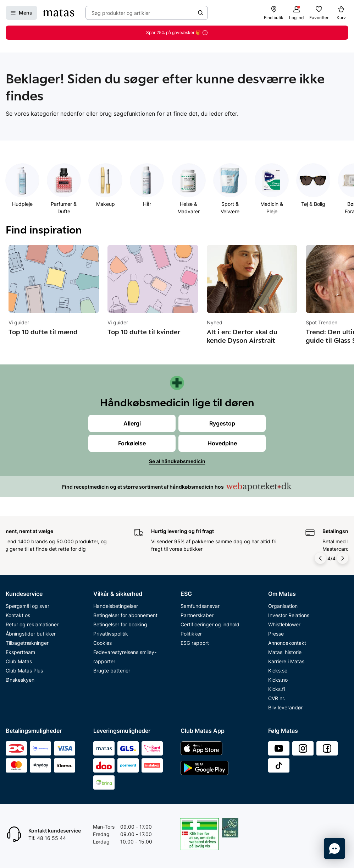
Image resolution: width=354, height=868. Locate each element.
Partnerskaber (197, 615)
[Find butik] (274, 13)
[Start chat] (334, 848)
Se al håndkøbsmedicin (177, 461)
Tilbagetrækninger (27, 643)
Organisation (283, 606)
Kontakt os (18, 615)
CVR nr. (277, 698)
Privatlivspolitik (111, 634)
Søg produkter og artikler (121, 13)
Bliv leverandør (285, 707)
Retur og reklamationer (32, 624)
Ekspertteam (20, 652)
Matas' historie (285, 652)
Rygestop (222, 423)
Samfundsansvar (200, 606)
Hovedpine (222, 443)
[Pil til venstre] (321, 558)
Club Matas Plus (24, 671)
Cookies (103, 643)
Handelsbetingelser (116, 606)
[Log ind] (296, 13)
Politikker (191, 634)
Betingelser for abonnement (125, 615)
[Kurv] (341, 13)
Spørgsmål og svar (27, 606)
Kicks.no (278, 680)
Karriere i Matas (286, 661)
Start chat (40, 842)
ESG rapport (195, 643)
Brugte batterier (112, 671)
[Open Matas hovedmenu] (21, 13)
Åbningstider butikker (31, 634)
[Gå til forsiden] (59, 13)
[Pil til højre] (343, 558)
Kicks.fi (276, 689)
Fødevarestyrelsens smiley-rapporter (125, 657)
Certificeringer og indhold (210, 624)
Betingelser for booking (120, 624)
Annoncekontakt (287, 643)
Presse (276, 634)
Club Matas (19, 661)
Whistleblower (284, 624)
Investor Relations (289, 615)
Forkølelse (132, 443)
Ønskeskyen (20, 680)
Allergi (132, 423)
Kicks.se (278, 671)
